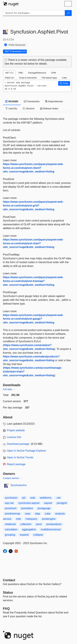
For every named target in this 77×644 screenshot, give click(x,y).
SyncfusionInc (19, 485)
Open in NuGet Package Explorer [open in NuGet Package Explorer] (27, 451)
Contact (9, 580)
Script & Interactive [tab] (28, 78)
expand (24, 535)
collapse (38, 535)
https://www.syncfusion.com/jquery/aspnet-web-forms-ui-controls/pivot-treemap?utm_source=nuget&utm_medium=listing (33, 281)
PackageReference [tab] (37, 73)
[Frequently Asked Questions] (6, 608)
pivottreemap (13, 514)
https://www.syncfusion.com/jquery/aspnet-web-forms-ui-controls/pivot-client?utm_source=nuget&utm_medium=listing (33, 168)
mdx (19, 519)
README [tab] (12, 101)
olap (38, 514)
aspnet (48, 503)
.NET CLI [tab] (9, 73)
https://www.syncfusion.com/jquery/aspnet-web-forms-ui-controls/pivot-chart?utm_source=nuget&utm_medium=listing (33, 243)
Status (8, 592)
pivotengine (49, 519)
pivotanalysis (54, 524)
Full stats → (9, 389)
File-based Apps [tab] (49, 78)
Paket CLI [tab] (10, 78)
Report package (16, 464)
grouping (10, 535)
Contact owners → (12, 478)
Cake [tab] (64, 78)
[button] (64, 83)
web (33, 498)
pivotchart (11, 508)
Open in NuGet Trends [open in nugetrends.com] (20, 457)
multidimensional (51, 529)
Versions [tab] (29, 109)
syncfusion (11, 498)
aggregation (29, 529)
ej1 (24, 498)
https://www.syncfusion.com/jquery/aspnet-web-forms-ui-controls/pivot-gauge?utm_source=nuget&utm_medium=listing (33, 319)
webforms (46, 498)
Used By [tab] (11, 109)
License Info (14, 437)
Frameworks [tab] (32, 101)
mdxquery (31, 519)
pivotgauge (44, 508)
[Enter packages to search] (34, 13)
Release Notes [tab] (49, 109)
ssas (28, 514)
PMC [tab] (21, 73)
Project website (16, 430)
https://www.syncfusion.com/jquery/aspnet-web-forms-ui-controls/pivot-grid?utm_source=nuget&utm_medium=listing (33, 206)
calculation (11, 529)
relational (10, 524)
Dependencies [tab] (54, 101)
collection (26, 524)
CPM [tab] (53, 73)
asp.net (9, 503)
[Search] (68, 13)
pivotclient (27, 508)
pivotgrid (62, 503)
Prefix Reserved (17, 45)
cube (48, 514)
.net (58, 498)
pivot (39, 524)
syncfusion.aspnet (29, 503)
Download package (18, 444)
